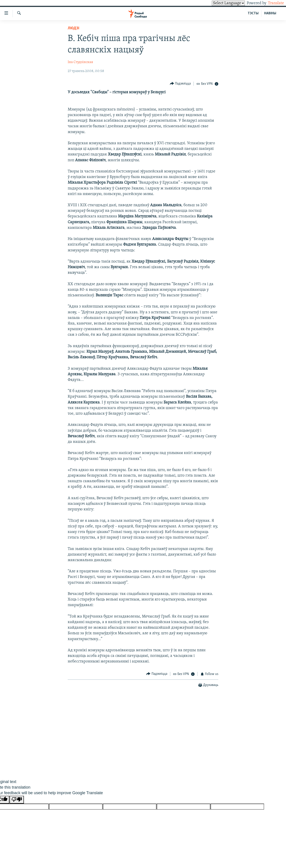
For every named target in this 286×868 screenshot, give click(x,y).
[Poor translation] (17, 800)
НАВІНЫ (270, 13)
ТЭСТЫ (253, 13)
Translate (272, 3)
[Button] (180, 84)
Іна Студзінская (80, 62)
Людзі (74, 28)
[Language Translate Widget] (221, 3)
